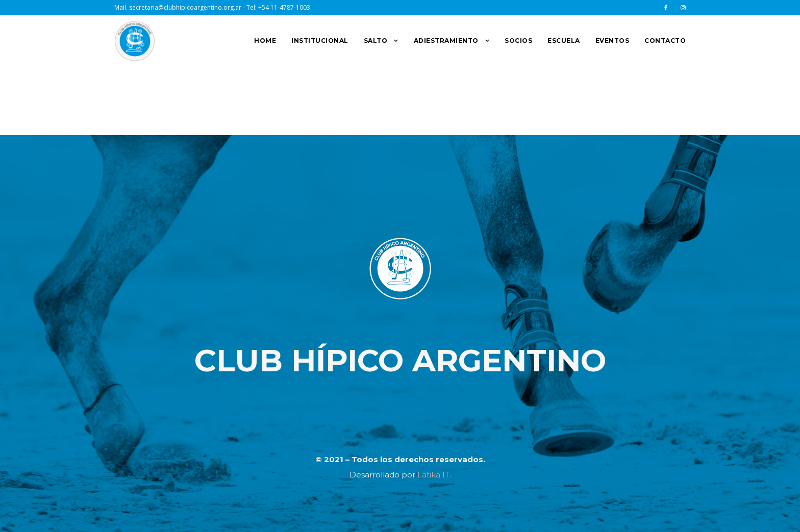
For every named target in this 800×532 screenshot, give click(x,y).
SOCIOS (518, 41)
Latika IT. (434, 475)
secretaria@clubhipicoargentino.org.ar (185, 7)
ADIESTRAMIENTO (446, 41)
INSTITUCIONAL (320, 41)
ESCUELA (564, 41)
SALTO (376, 41)
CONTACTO (665, 41)
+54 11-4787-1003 (284, 7)
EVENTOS (612, 41)
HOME (265, 41)
